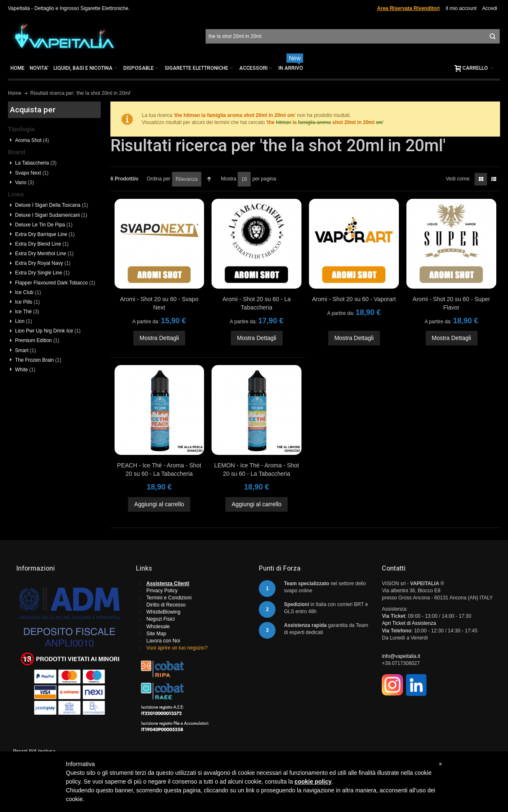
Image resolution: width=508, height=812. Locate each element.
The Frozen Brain (38, 360)
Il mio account (461, 8)
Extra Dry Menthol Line (44, 254)
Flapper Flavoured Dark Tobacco (55, 283)
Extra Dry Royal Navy (43, 263)
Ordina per (159, 179)
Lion (24, 321)
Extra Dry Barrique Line (45, 234)
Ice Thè (27, 312)
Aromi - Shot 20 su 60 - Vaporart (354, 299)
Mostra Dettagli (159, 338)
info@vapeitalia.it (401, 656)
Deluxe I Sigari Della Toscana (52, 205)
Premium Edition (37, 340)
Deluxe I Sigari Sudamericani (51, 215)
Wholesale (158, 627)
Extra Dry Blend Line (42, 244)
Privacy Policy (162, 591)
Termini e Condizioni (169, 598)
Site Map (156, 634)
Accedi (490, 8)
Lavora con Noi (163, 641)
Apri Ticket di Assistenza (409, 623)
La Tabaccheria (36, 163)
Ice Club (28, 292)
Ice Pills (27, 302)
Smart (26, 350)
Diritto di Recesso (166, 605)
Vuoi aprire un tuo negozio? (177, 648)
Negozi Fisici (161, 619)
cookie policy (313, 782)
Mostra (228, 179)
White (25, 370)
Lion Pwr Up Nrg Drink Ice (48, 331)
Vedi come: (458, 179)
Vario (24, 183)
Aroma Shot (32, 140)
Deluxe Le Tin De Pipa (44, 225)
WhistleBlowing (163, 612)
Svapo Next (32, 173)
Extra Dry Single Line (42, 273)
